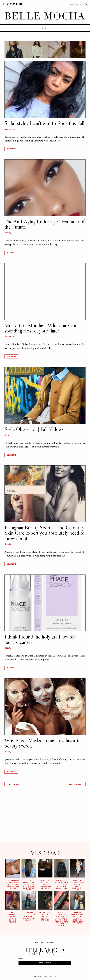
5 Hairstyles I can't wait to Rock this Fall (44, 123)
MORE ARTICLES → (76, 784)
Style (7, 435)
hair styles (10, 129)
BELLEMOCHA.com (49, 976)
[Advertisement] (45, 817)
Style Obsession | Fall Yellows (34, 429)
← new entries (13, 784)
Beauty (8, 233)
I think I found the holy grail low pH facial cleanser (40, 639)
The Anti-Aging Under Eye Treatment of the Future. (44, 224)
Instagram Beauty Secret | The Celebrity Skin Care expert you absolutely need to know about (45, 533)
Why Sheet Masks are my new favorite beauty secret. (43, 743)
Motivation (9, 337)
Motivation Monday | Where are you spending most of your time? (41, 328)
